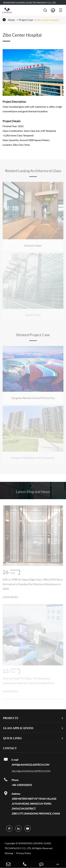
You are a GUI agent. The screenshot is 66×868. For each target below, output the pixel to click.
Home (11, 20)
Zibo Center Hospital (48, 20)
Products (11, 718)
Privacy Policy (24, 853)
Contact (10, 748)
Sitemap (9, 853)
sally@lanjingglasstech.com (31, 771)
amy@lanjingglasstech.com (30, 765)
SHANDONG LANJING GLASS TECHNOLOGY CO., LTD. (30, 3)
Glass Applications (18, 728)
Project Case (26, 20)
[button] (32, 93)
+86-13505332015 (22, 785)
